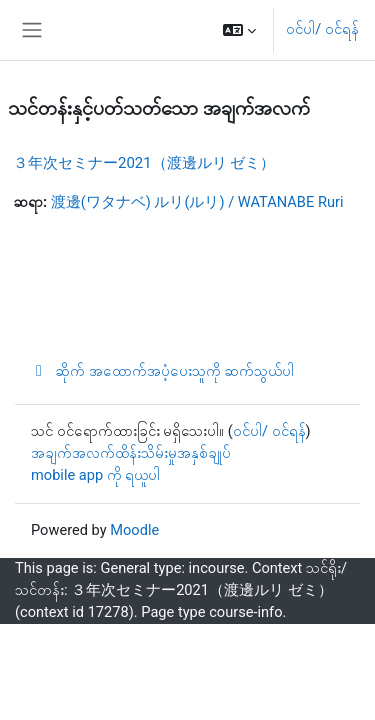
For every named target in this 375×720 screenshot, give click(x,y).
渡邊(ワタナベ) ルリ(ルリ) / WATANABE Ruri (197, 202)
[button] (239, 30)
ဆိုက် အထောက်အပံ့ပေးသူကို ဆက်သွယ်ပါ (162, 371)
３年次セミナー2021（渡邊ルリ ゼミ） (144, 163)
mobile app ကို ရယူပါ (95, 475)
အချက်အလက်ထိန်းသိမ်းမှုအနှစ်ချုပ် (131, 453)
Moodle (134, 530)
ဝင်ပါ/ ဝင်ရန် (322, 29)
